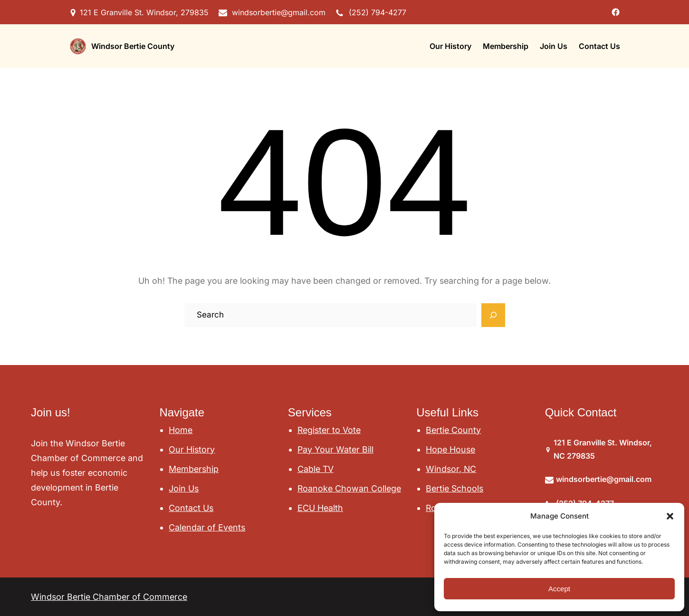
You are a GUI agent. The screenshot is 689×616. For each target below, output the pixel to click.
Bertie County (453, 430)
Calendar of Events (207, 527)
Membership (194, 469)
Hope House (450, 449)
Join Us (184, 488)
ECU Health (320, 508)
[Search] (493, 315)
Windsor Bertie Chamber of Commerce (109, 597)
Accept (559, 589)
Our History (192, 449)
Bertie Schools (455, 488)
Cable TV (316, 469)
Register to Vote (329, 430)
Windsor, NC (451, 469)
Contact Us (191, 508)
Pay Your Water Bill (335, 449)
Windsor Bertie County (133, 46)
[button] (670, 516)
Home (181, 430)
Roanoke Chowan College (349, 488)
